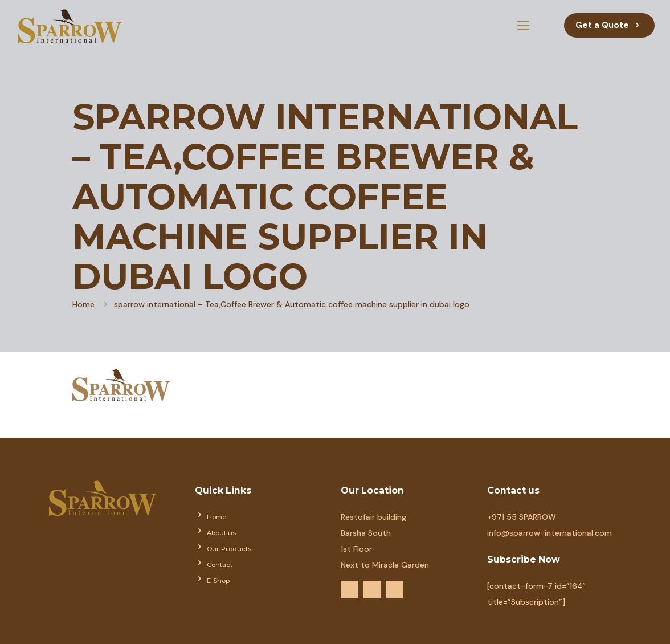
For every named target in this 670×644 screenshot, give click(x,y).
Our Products (229, 549)
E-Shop (218, 581)
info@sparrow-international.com (550, 533)
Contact (220, 565)
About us (221, 533)
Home (83, 304)
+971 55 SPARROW (522, 517)
